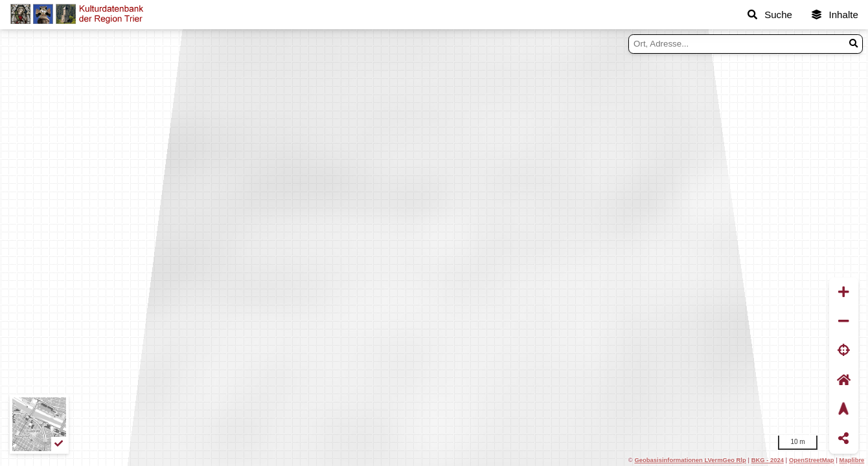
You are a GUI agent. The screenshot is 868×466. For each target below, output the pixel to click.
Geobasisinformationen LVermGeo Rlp (690, 460)
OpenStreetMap (812, 460)
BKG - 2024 (768, 460)
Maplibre (852, 460)
